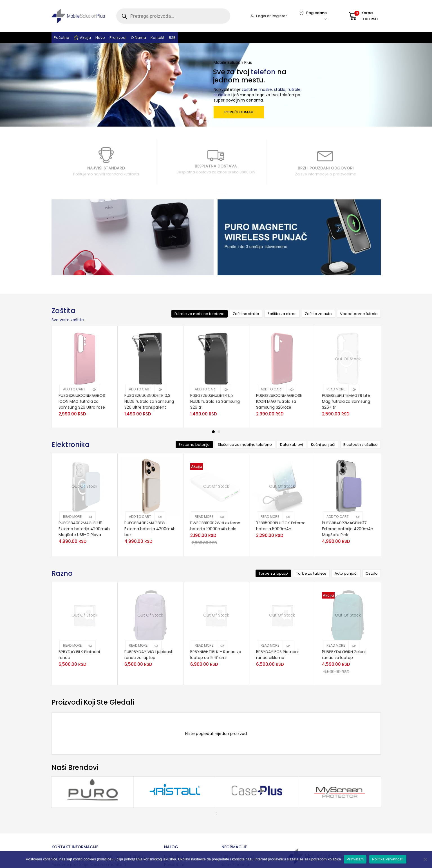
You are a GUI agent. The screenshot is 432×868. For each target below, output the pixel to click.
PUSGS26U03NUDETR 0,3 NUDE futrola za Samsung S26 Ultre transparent (149, 401)
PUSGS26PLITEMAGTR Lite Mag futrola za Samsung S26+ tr (346, 401)
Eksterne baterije (194, 445)
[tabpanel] (84, 377)
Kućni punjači (323, 445)
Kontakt (157, 38)
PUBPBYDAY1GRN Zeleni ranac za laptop (344, 655)
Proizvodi (118, 38)
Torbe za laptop (273, 573)
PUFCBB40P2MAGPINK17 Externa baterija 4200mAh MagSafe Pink (348, 529)
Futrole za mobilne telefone (200, 314)
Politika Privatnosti (388, 859)
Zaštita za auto (318, 314)
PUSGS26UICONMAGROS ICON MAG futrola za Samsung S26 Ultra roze (82, 401)
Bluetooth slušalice (361, 445)
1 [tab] (213, 432)
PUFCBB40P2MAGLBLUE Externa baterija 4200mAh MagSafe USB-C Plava (84, 529)
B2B (172, 38)
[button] (358, 16)
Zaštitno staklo (246, 314)
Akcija (82, 38)
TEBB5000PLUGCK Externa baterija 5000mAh (281, 526)
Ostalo (372, 573)
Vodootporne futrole (359, 314)
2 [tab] (219, 432)
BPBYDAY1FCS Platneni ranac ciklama (277, 655)
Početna (61, 38)
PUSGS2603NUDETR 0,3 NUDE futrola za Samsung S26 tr (215, 401)
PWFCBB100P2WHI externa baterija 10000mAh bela (215, 526)
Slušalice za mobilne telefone (245, 445)
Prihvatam (355, 859)
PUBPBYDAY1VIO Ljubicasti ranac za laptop (149, 655)
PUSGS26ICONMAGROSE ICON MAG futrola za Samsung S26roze (279, 401)
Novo (100, 38)
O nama (138, 38)
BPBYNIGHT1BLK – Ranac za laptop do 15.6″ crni (216, 655)
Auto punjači (346, 573)
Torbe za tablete (311, 573)
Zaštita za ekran (282, 314)
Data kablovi (291, 445)
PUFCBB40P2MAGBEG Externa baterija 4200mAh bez (150, 529)
